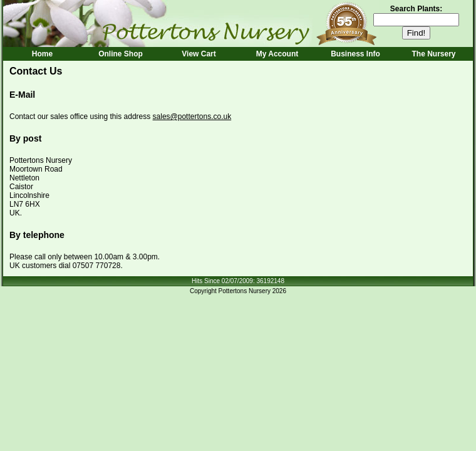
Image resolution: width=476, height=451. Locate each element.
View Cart (199, 54)
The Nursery (433, 54)
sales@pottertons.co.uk (192, 117)
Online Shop (121, 54)
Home (42, 54)
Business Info (355, 54)
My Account (277, 54)
